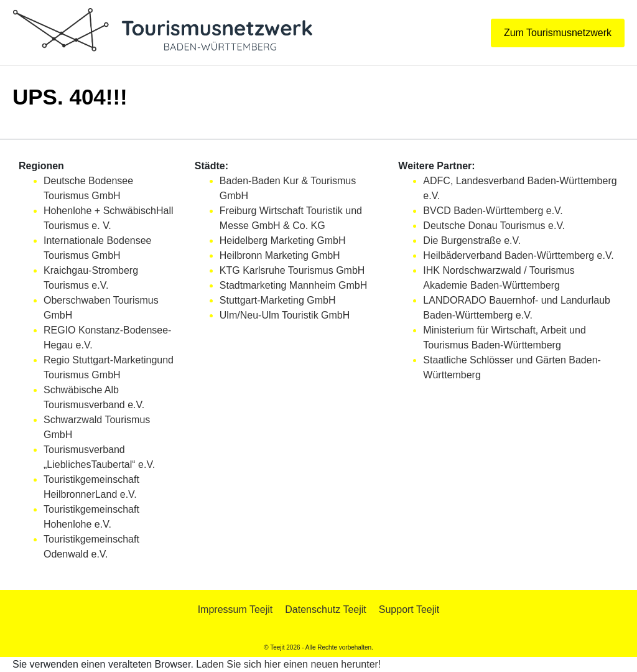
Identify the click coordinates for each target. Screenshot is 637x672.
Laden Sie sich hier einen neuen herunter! (288, 664)
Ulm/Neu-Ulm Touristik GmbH (285, 315)
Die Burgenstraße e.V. (472, 240)
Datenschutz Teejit (325, 609)
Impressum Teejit (235, 609)
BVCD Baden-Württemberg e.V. (493, 211)
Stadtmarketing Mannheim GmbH (293, 285)
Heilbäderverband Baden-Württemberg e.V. (518, 255)
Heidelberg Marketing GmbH (283, 240)
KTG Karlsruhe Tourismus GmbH (292, 270)
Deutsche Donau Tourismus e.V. (494, 226)
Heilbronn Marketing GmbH (280, 255)
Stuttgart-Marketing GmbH (278, 300)
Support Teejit (409, 609)
